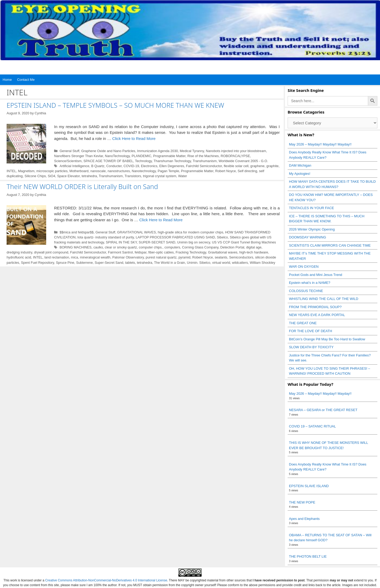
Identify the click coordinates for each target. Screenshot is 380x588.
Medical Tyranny (192, 151)
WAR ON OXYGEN (304, 267)
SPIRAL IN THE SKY (121, 242)
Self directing (248, 171)
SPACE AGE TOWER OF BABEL (108, 161)
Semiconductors (241, 257)
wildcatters (240, 263)
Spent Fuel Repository (38, 263)
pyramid (184, 257)
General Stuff (70, 151)
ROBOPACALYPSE (235, 156)
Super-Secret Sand (109, 263)
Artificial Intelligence (75, 166)
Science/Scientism (68, 161)
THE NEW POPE (302, 502)
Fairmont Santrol (120, 252)
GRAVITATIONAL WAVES (137, 232)
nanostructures (119, 171)
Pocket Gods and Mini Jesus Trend (316, 275)
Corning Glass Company (200, 247)
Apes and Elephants (304, 519)
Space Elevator (68, 176)
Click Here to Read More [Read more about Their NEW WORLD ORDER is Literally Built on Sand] (161, 220)
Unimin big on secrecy (193, 242)
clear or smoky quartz (121, 247)
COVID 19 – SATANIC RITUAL (312, 426)
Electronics (149, 166)
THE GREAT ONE (303, 323)
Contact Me (26, 80)
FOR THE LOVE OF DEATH (310, 331)
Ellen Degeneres (172, 166)
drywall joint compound (51, 252)
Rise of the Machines (203, 156)
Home (7, 80)
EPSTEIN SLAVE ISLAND (309, 486)
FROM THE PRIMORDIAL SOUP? (315, 307)
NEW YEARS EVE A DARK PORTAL (317, 315)
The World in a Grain (170, 263)
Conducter (114, 166)
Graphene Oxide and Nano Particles (108, 151)
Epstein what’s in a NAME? (310, 283)
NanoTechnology (117, 156)
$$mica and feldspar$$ (77, 232)
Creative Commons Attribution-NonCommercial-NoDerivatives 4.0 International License (106, 580)
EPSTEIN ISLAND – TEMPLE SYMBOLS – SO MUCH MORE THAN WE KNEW (115, 105)
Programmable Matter (169, 156)
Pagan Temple (168, 171)
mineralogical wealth (95, 257)
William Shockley (262, 263)
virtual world (221, 263)
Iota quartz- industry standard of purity (106, 237)
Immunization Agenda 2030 (158, 151)
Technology (144, 161)
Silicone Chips (35, 176)
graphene (258, 166)
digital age (254, 247)
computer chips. (151, 247)
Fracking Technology (191, 252)
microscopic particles (52, 171)
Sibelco (222, 237)
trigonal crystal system (160, 176)
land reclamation (57, 257)
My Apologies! (300, 174)
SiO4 (51, 176)
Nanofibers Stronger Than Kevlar (79, 156)
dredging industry (19, 252)
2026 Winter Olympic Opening (312, 229)
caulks (98, 247)
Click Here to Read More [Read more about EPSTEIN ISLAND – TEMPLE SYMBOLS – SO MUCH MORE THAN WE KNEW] (134, 138)
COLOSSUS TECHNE (306, 291)
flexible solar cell (236, 166)
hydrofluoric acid (19, 257)
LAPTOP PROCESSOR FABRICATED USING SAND (175, 237)
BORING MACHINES (76, 247)
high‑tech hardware (254, 252)
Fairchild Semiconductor (204, 166)
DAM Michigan (300, 165)
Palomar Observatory (128, 257)
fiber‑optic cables (161, 252)
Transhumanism (205, 161)
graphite (273, 166)
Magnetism (26, 171)
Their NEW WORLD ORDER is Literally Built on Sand (82, 186)
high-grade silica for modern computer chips (191, 232)
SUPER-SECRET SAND (157, 242)
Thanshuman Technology (172, 161)
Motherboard (79, 171)
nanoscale (98, 171)
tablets (130, 263)
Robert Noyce (226, 171)
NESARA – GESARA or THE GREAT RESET (323, 410)
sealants (221, 257)
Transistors (133, 176)
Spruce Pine (65, 263)
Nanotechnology (144, 171)
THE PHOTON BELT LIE (308, 556)
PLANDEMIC (141, 156)
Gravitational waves (223, 252)
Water (183, 176)
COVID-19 (131, 166)
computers (172, 247)
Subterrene (84, 263)
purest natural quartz (161, 257)
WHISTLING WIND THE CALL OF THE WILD (324, 299)
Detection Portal (232, 247)
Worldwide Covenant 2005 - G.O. (243, 161)
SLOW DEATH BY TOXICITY (311, 347)
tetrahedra (89, 176)
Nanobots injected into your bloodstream (236, 151)
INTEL (11, 171)
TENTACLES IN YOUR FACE (312, 208)
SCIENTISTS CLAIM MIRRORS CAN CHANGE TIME (330, 245)
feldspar (141, 252)
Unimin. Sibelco (199, 263)
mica (75, 257)
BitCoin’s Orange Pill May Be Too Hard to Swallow (327, 339)
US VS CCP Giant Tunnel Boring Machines (244, 242)
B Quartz (98, 166)
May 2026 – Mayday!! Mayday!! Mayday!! (320, 144)
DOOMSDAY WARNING (308, 237)
